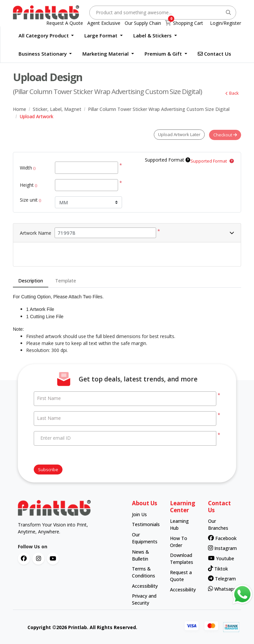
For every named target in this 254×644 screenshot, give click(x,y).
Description (31, 280)
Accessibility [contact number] (145, 585)
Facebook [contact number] (221, 538)
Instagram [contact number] (221, 548)
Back (231, 93)
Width (28, 167)
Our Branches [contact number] (218, 524)
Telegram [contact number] (221, 578)
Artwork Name (36, 232)
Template (66, 280)
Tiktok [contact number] (218, 568)
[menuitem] (46, 36)
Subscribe (48, 469)
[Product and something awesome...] (163, 13)
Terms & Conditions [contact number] (144, 572)
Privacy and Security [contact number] (144, 599)
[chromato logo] (70, 508)
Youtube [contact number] (221, 558)
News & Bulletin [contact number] (141, 555)
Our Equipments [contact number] (145, 537)
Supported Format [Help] (168, 159)
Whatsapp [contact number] (221, 588)
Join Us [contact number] (139, 514)
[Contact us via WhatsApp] (242, 594)
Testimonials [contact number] (145, 524)
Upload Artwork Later (178, 134)
